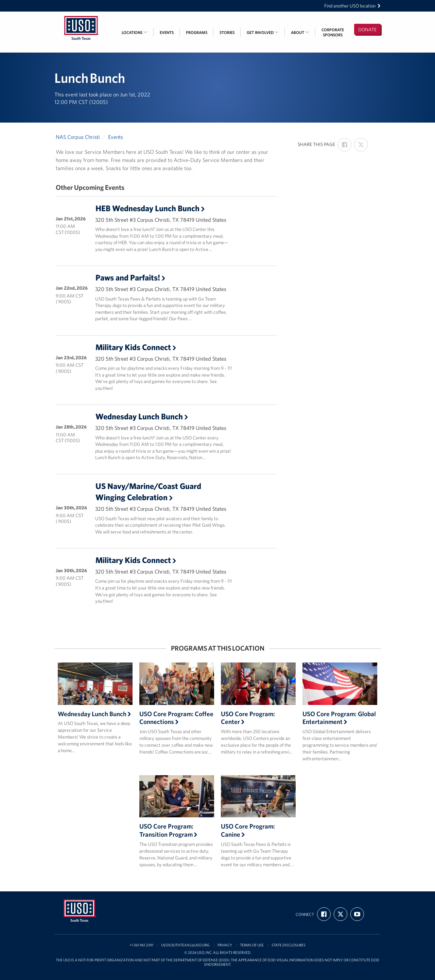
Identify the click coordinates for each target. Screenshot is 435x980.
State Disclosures (289, 945)
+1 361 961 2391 (141, 945)
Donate (367, 30)
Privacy (225, 945)
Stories (227, 32)
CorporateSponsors (333, 32)
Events (167, 32)
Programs (197, 32)
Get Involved (263, 32)
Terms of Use (252, 945)
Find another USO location (352, 6)
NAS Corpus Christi (78, 137)
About (300, 32)
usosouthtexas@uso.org (185, 945)
